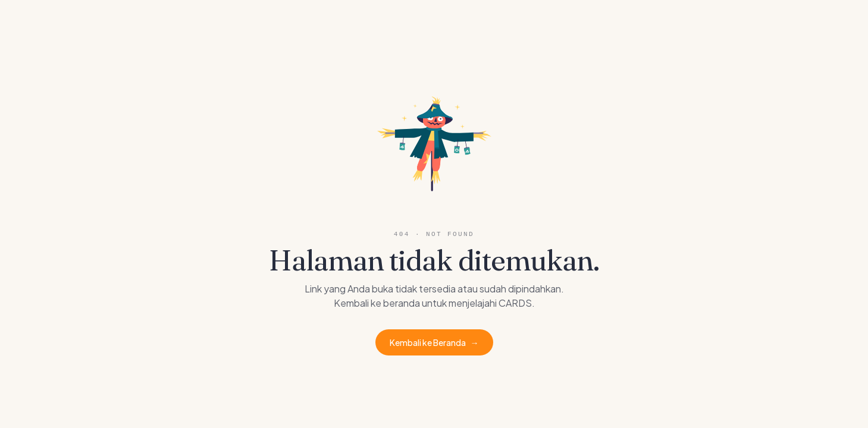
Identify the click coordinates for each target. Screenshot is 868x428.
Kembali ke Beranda (434, 342)
